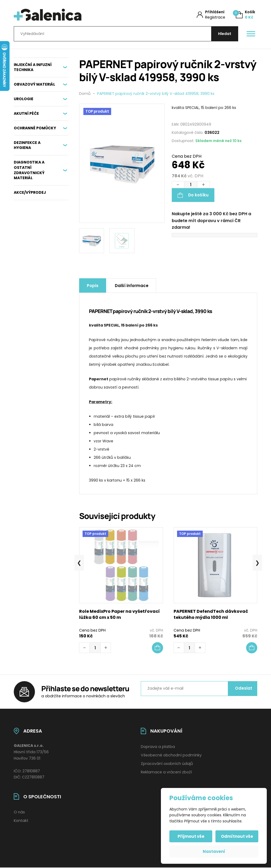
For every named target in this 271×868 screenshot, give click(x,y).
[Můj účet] (211, 15)
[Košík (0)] (245, 15)
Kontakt (21, 821)
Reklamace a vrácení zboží (166, 772)
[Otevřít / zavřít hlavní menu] (251, 34)
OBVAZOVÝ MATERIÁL (34, 84)
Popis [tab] (93, 286)
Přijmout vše (191, 836)
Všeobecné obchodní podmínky (171, 755)
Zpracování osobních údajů (167, 764)
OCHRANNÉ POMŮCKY (35, 128)
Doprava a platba (158, 747)
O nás (19, 812)
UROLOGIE (24, 99)
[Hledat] (225, 34)
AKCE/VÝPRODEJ (30, 192)
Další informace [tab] (132, 286)
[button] (157, 648)
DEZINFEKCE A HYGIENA (27, 145)
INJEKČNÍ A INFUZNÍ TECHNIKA (33, 67)
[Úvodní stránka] (69, 15)
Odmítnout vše (237, 836)
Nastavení (214, 851)
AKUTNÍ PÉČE (26, 113)
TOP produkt (97, 111)
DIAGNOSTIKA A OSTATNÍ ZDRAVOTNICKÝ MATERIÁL (29, 170)
